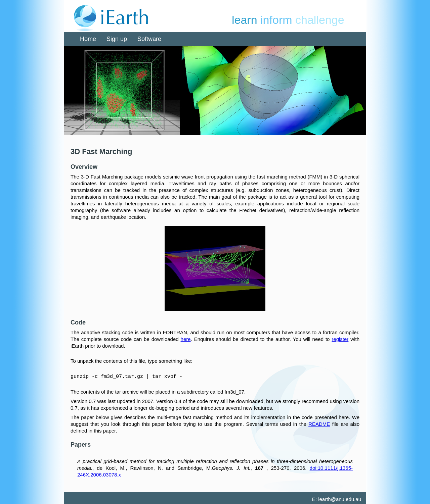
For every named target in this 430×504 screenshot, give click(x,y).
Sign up (117, 39)
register (340, 339)
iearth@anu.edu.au (340, 499)
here (186, 339)
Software (149, 39)
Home (88, 39)
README (319, 424)
